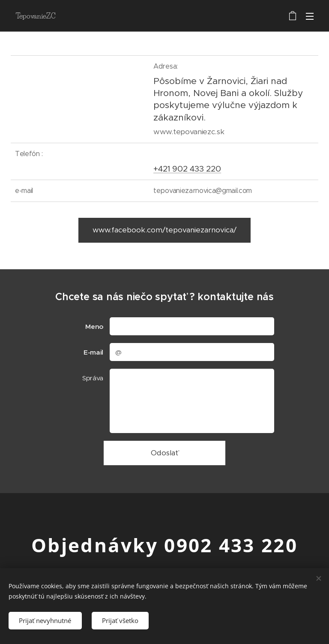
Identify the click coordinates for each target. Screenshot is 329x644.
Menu (310, 16)
